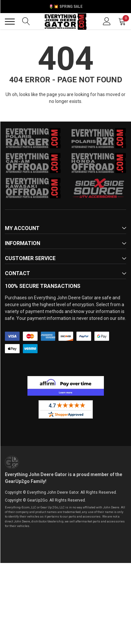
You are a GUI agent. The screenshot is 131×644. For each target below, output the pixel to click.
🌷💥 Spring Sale (66, 7)
